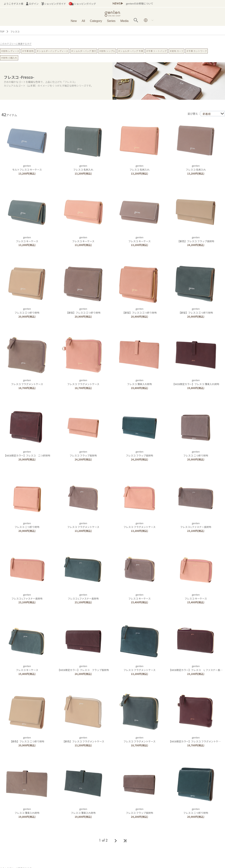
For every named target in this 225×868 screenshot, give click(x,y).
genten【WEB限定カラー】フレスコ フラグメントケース (196, 739)
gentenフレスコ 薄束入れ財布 (140, 382)
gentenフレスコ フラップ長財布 (83, 453)
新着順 (207, 114)
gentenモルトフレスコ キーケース (27, 168)
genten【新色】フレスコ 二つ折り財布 (27, 739)
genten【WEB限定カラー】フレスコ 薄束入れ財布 (196, 382)
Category (96, 21)
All (83, 21)
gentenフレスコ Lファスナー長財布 (196, 525)
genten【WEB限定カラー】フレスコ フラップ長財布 (83, 668)
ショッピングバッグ (82, 4)
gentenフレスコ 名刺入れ (83, 168)
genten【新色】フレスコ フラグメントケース (83, 739)
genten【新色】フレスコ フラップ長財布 (196, 239)
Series (111, 21)
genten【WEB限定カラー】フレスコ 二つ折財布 (27, 453)
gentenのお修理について (139, 3)
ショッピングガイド (54, 4)
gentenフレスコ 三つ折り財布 (27, 311)
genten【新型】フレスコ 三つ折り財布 (83, 311)
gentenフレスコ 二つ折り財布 (196, 453)
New (74, 21)
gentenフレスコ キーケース (27, 239)
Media (124, 21)
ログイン (32, 4)
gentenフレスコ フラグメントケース (27, 382)
